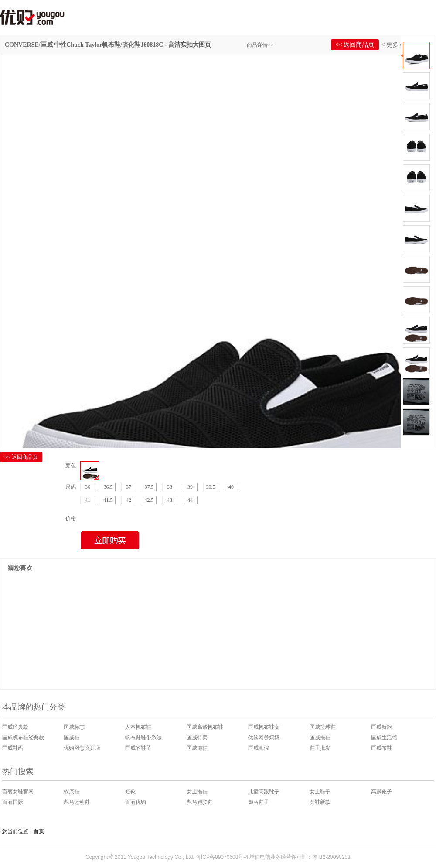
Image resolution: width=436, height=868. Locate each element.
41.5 (108, 500)
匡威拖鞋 (320, 738)
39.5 (211, 487)
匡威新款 (381, 727)
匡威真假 (259, 748)
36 (88, 487)
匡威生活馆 (384, 738)
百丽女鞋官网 (18, 792)
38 (170, 487)
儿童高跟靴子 (264, 792)
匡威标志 (74, 727)
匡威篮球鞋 (323, 727)
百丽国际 (13, 802)
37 (129, 487)
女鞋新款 (320, 802)
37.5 (149, 487)
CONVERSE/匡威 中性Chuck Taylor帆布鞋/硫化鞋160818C (84, 45)
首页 (39, 831)
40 (231, 487)
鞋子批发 (320, 748)
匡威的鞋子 (138, 748)
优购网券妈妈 (264, 738)
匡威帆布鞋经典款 (23, 738)
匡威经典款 (15, 727)
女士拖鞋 (197, 792)
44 (190, 500)
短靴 (130, 792)
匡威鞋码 (13, 748)
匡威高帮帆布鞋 (205, 727)
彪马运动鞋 (77, 802)
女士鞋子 (320, 792)
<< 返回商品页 (355, 45)
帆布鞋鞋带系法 (143, 738)
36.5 (108, 487)
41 (88, 500)
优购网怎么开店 (82, 748)
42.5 (149, 500)
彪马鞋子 (259, 802)
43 (170, 500)
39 (190, 487)
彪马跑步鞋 (200, 802)
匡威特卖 (197, 738)
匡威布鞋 (381, 748)
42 (129, 500)
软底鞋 (72, 792)
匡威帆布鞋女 (264, 727)
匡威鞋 (72, 738)
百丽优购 (136, 802)
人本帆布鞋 (138, 727)
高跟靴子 (381, 792)
